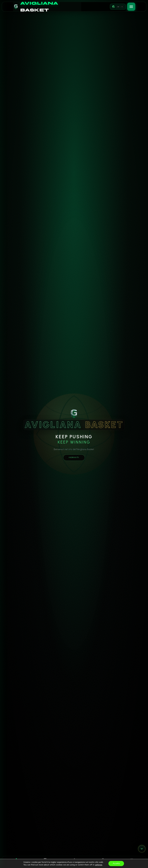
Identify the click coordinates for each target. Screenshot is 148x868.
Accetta (116, 863)
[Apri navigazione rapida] (118, 7)
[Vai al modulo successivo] (142, 849)
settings (99, 865)
